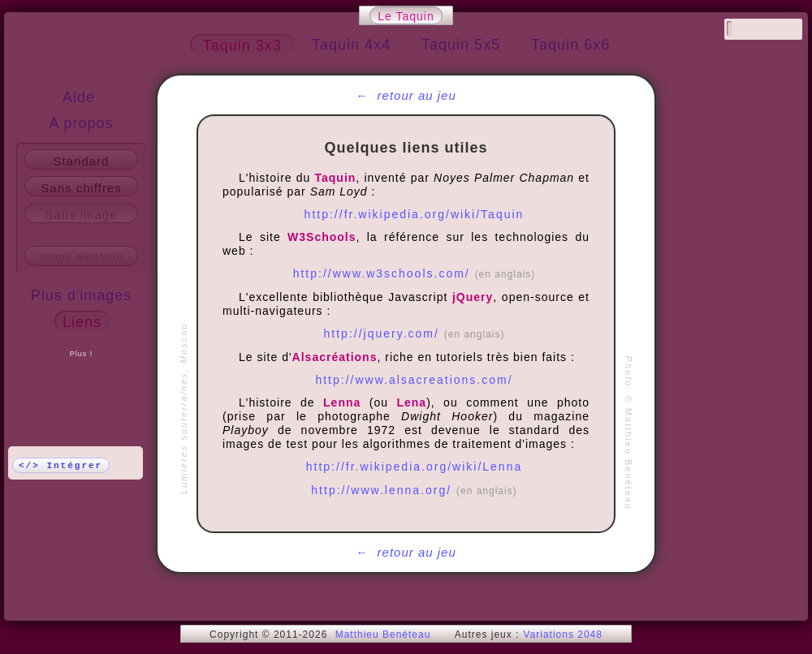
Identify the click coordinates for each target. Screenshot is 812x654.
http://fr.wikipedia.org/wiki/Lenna (414, 467)
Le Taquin (406, 16)
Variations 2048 (563, 635)
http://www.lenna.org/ (414, 490)
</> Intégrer (60, 466)
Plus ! (82, 354)
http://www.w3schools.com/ (415, 273)
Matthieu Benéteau (383, 635)
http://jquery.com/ (415, 333)
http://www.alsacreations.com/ (414, 380)
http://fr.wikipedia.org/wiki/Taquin (415, 214)
